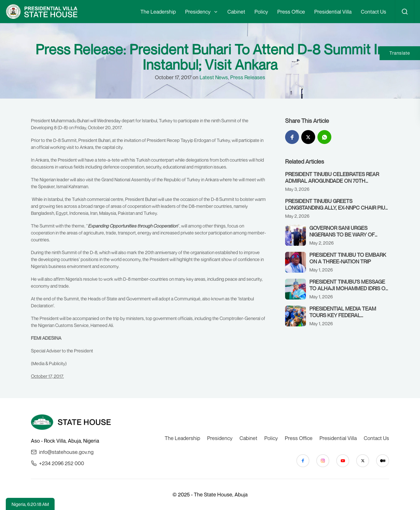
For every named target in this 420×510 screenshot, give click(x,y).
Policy (261, 12)
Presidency (198, 12)
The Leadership (158, 12)
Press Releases (248, 77)
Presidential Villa (333, 12)
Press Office (291, 12)
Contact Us (373, 12)
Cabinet (236, 12)
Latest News (214, 77)
